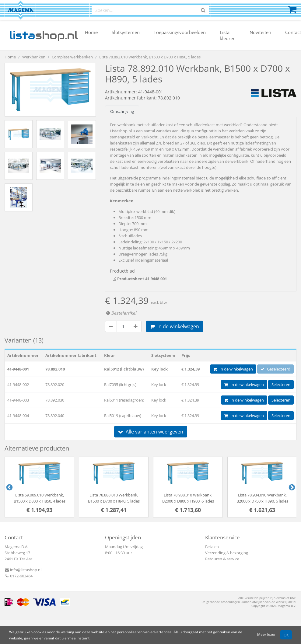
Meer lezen (267, 634)
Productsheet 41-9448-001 (140, 279)
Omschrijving (122, 111)
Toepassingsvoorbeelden (180, 32)
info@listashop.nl (23, 570)
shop (44, 35)
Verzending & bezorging (227, 553)
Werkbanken (34, 57)
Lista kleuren (228, 35)
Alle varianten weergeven (151, 432)
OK (286, 635)
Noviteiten (260, 32)
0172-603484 (19, 576)
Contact (293, 32)
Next (291, 487)
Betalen (212, 547)
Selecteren (281, 385)
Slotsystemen (126, 32)
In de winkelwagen (175, 326)
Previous (9, 487)
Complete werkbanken (72, 57)
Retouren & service (222, 559)
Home (91, 32)
